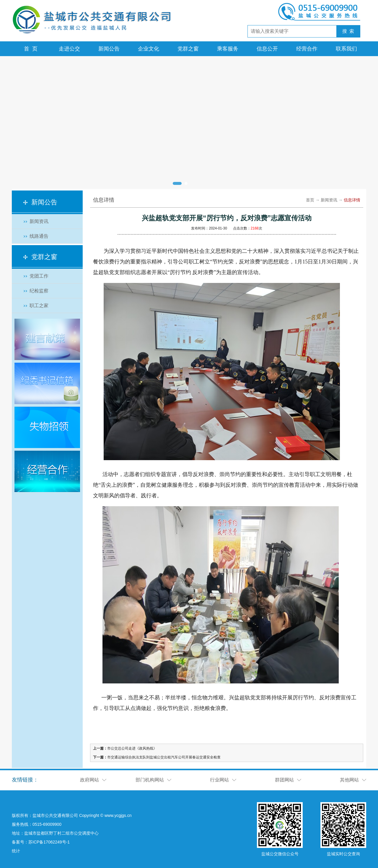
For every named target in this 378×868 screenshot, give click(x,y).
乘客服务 (228, 49)
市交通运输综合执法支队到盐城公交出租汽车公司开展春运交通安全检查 (164, 757)
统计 (16, 851)
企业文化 (149, 49)
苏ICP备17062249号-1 (49, 842)
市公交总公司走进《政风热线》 (132, 748)
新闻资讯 (39, 221)
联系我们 (346, 49)
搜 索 (348, 31)
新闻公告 (109, 49)
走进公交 (69, 49)
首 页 (31, 49)
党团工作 (39, 276)
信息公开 (267, 49)
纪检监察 (39, 291)
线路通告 (39, 236)
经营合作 (307, 49)
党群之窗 (188, 49)
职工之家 (39, 306)
